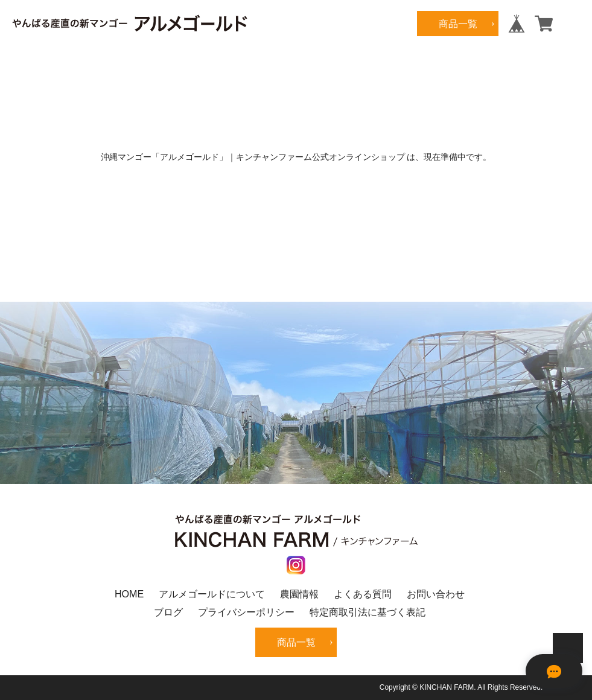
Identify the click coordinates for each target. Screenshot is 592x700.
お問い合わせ (436, 594)
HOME (129, 594)
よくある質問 (363, 594)
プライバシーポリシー (246, 612)
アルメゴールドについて (212, 594)
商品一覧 (458, 24)
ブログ (168, 612)
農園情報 (299, 594)
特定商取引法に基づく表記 (368, 612)
